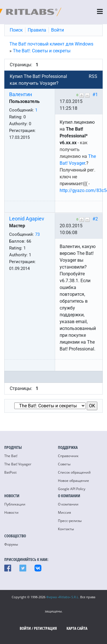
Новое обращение (73, 481)
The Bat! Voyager (18, 464)
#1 (95, 95)
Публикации (15, 504)
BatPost (10, 472)
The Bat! (11, 456)
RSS (93, 76)
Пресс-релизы (70, 521)
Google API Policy (72, 489)
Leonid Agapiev (27, 219)
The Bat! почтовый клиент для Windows (51, 44)
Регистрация (45, 628)
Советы (64, 464)
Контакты (66, 529)
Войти (25, 628)
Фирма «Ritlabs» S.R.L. (63, 597)
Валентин (21, 94)
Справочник (68, 456)
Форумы (11, 544)
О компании (68, 504)
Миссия (64, 512)
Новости (11, 512)
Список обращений (74, 472)
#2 (95, 219)
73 (37, 234)
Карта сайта (77, 628)
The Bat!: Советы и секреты (42, 51)
